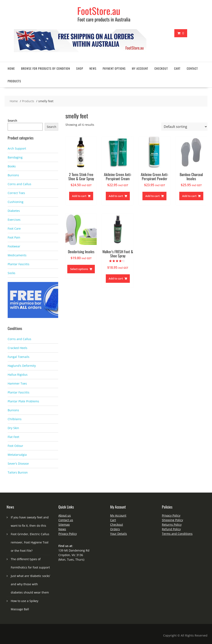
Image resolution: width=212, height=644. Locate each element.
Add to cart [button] (79, 196)
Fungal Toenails (19, 357)
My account (140, 68)
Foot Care (14, 228)
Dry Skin (13, 428)
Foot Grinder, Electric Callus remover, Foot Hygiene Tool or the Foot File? (30, 542)
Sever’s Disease (18, 464)
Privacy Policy (68, 534)
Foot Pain (14, 237)
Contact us (66, 520)
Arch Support (17, 148)
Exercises (14, 220)
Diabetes (14, 211)
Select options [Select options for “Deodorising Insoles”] (79, 269)
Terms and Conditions (177, 534)
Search (12, 121)
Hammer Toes (17, 383)
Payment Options (114, 68)
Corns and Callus (19, 184)
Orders (115, 529)
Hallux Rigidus (18, 375)
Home (11, 68)
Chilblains (15, 419)
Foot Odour (15, 446)
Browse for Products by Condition (46, 68)
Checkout (161, 68)
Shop (80, 68)
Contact (192, 68)
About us (65, 515)
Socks (11, 273)
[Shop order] (184, 127)
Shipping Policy (172, 520)
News (93, 68)
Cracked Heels (17, 348)
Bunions (13, 175)
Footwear (14, 246)
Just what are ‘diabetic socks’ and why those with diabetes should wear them (30, 584)
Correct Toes (16, 193)
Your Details (119, 534)
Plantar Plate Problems (23, 401)
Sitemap (64, 525)
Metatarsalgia (17, 455)
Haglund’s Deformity (22, 366)
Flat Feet (13, 437)
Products (14, 81)
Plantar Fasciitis (19, 264)
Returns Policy (172, 525)
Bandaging (15, 157)
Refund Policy (171, 529)
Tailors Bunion (18, 472)
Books (12, 166)
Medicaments (17, 255)
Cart (177, 68)
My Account (118, 515)
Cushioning (16, 202)
